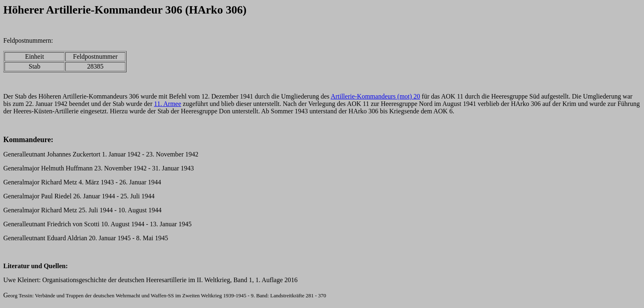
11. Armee (168, 104)
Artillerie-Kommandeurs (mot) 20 (375, 96)
